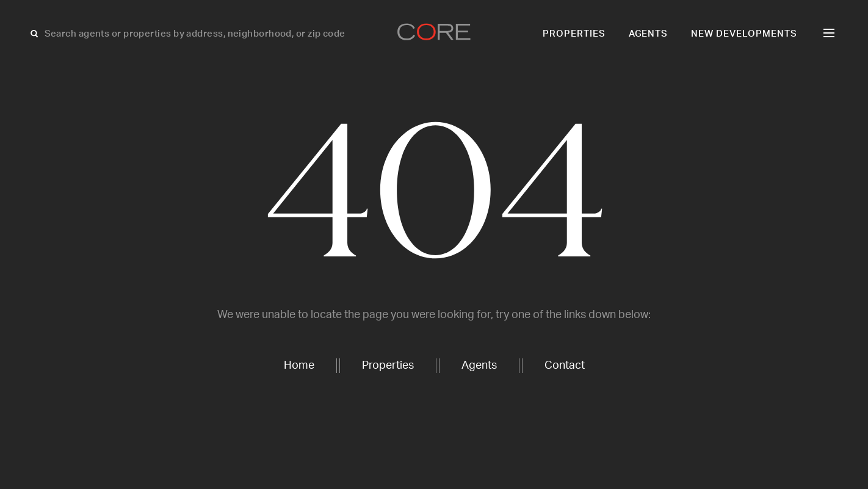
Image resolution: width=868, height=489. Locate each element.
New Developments (744, 34)
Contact (565, 366)
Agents (649, 34)
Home (299, 366)
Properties (574, 34)
